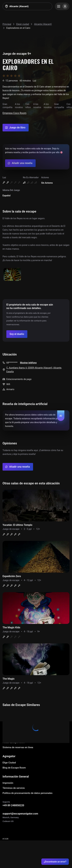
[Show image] (12, 275)
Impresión (8, 783)
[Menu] (62, 6)
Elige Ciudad (9, 763)
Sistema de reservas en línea (18, 747)
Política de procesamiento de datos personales (27, 793)
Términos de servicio (14, 788)
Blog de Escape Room (14, 768)
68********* (12, 363)
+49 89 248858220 (13, 805)
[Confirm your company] (17, 334)
